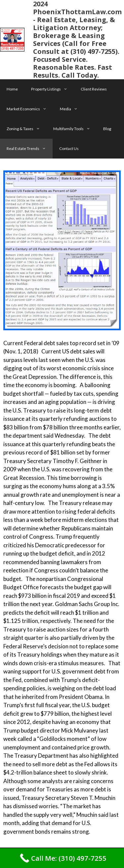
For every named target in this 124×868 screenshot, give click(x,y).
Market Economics (30, 109)
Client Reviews (94, 89)
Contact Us (69, 148)
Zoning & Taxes (27, 129)
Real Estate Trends (30, 149)
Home (12, 89)
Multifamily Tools (75, 129)
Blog (107, 129)
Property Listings (53, 89)
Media (72, 109)
